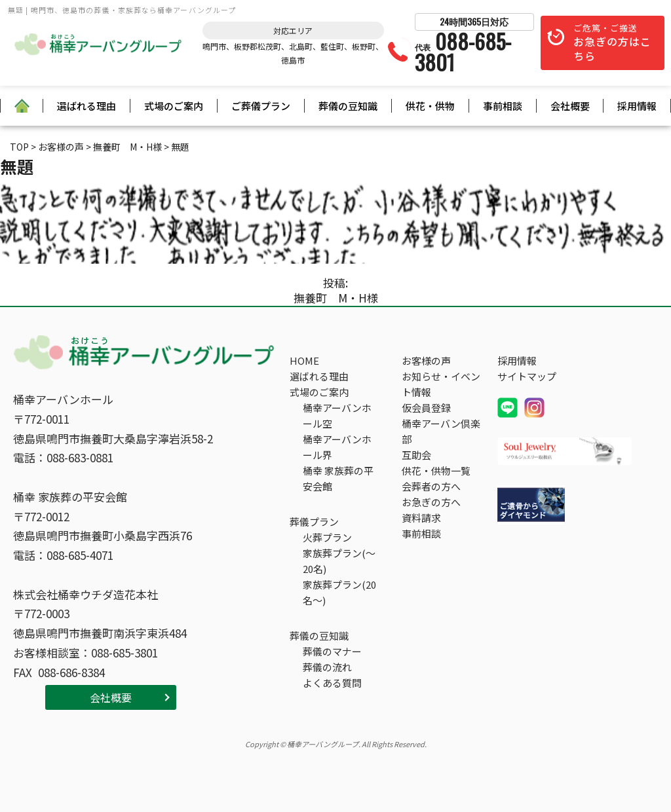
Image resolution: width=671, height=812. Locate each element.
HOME (304, 360)
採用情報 (637, 106)
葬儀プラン (314, 522)
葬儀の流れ (327, 667)
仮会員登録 (426, 408)
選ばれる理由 (86, 106)
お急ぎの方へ (431, 502)
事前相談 (503, 106)
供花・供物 (430, 106)
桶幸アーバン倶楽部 (441, 431)
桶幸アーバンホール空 (337, 415)
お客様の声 (426, 360)
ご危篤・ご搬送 (612, 43)
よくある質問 (332, 683)
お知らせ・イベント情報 (441, 384)
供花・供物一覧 (436, 471)
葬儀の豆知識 (348, 106)
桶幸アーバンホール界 (337, 447)
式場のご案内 (174, 106)
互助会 (416, 455)
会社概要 (570, 106)
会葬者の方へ (431, 486)
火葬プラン (327, 537)
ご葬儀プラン (261, 106)
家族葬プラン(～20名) (339, 561)
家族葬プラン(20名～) (339, 592)
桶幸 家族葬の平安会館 (338, 478)
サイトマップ (527, 376)
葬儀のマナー (332, 651)
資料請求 (421, 518)
